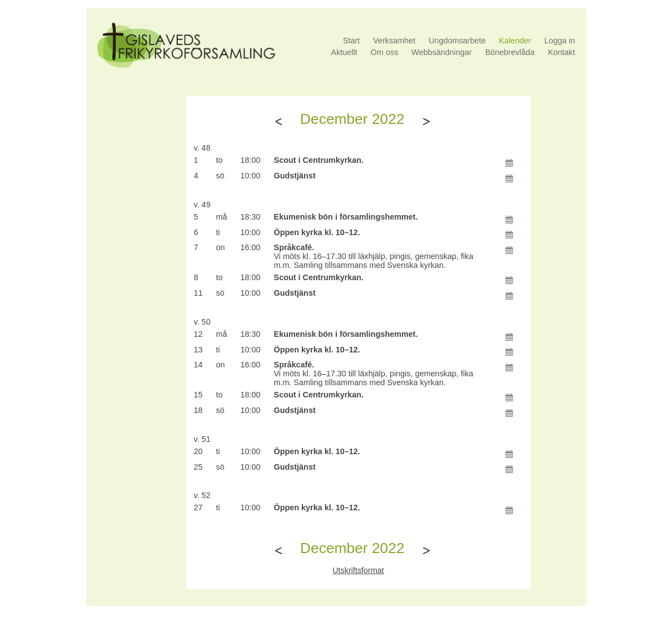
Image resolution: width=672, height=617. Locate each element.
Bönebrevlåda (510, 52)
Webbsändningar (442, 52)
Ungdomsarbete (457, 41)
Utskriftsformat (358, 570)
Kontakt (562, 52)
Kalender (515, 41)
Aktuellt (344, 52)
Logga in (559, 41)
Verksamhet (394, 41)
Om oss (385, 52)
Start (351, 41)
